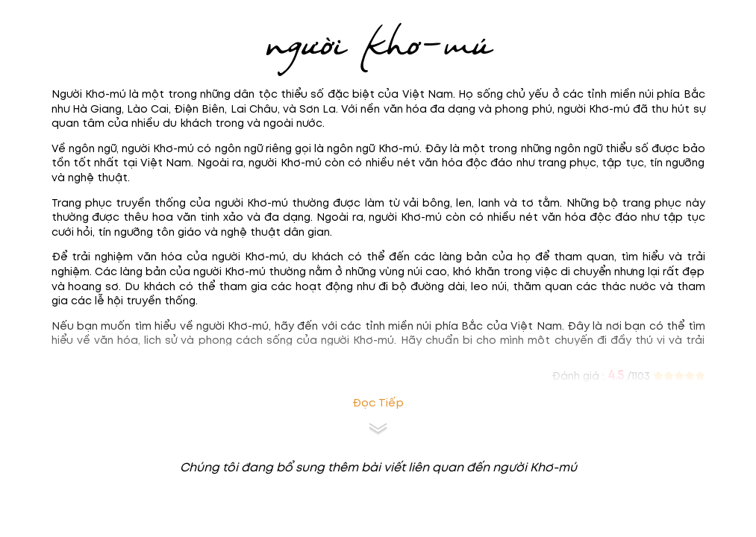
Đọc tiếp (378, 403)
